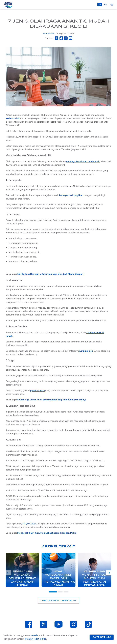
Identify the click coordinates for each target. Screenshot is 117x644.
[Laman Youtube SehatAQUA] (58, 624)
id (100, 5)
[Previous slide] (8, 573)
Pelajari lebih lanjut (36, 639)
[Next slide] (109, 573)
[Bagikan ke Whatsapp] (66, 38)
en (105, 5)
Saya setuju (102, 637)
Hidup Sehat (49, 34)
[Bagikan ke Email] (70, 38)
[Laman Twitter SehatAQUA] (44, 624)
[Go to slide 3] (66, 592)
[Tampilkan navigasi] (112, 5)
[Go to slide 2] (60, 592)
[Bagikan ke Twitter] (57, 38)
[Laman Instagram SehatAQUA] (73, 624)
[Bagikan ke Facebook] (61, 38)
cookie (35, 635)
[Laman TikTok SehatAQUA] (88, 624)
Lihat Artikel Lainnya (58, 600)
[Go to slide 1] (53, 592)
